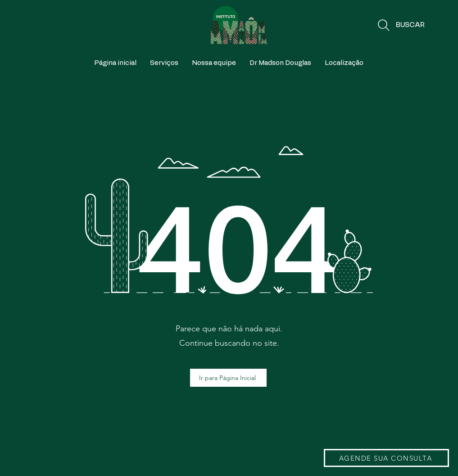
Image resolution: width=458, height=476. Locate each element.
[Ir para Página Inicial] (228, 378)
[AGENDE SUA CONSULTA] (386, 458)
